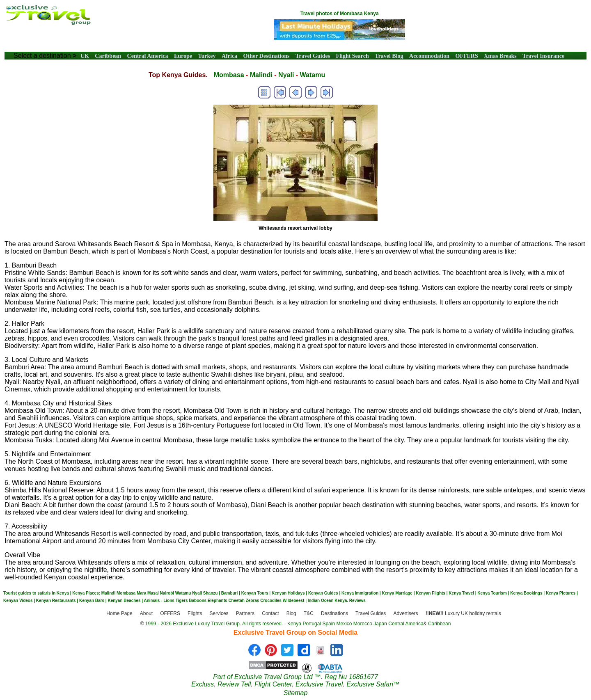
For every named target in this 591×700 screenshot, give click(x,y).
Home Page (119, 614)
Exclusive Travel (319, 684)
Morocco (363, 624)
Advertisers (405, 614)
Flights (195, 614)
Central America (148, 56)
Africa (229, 56)
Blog (291, 614)
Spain (329, 624)
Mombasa (229, 75)
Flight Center (273, 684)
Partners (245, 614)
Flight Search (353, 56)
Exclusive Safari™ (373, 684)
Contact (270, 614)
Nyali (286, 75)
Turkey (207, 56)
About (146, 614)
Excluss (203, 684)
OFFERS (467, 56)
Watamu (313, 75)
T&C (309, 614)
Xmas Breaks (500, 56)
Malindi (261, 75)
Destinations (334, 614)
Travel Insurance (543, 56)
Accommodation (429, 56)
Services (219, 614)
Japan (380, 624)
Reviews (357, 600)
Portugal (312, 624)
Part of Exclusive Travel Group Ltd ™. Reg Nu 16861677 (295, 677)
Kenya (294, 624)
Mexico (344, 624)
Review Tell (234, 684)
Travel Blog (389, 56)
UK (85, 56)
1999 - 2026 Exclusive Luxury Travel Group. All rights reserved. (214, 624)
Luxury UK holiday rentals (463, 614)
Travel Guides (313, 56)
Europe (183, 56)
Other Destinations (267, 56)
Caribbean (108, 56)
